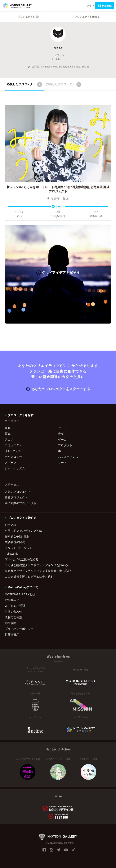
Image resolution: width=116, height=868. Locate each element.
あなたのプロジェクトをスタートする (58, 389)
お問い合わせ (13, 611)
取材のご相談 (13, 617)
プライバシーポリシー (19, 629)
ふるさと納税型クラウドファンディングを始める (36, 565)
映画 (8, 428)
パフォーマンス (68, 457)
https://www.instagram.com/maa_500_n (65, 66)
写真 (8, 434)
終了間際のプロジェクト (21, 503)
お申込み (11, 525)
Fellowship (12, 553)
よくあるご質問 (15, 606)
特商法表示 (12, 634)
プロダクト (65, 445)
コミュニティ (13, 445)
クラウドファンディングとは (23, 530)
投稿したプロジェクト (64, 84)
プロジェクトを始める (87, 17)
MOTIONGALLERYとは (20, 594)
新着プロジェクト (16, 497)
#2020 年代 (12, 600)
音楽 (61, 434)
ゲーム (62, 439)
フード (62, 462)
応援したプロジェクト (24, 84)
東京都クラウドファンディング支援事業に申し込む (38, 571)
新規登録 (105, 6)
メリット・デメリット (19, 548)
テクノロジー (13, 457)
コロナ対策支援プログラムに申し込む (29, 576)
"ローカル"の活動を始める (22, 559)
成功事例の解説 (15, 542)
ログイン (89, 5)
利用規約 (11, 623)
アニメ (9, 439)
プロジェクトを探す (29, 17)
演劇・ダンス (13, 451)
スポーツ (11, 462)
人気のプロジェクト (18, 492)
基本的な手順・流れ (17, 536)
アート (62, 428)
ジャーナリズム (15, 468)
